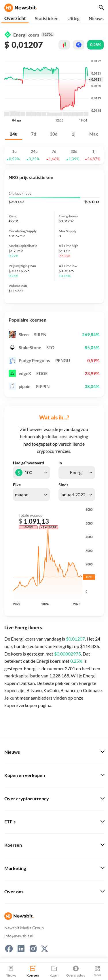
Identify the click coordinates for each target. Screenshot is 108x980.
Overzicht (15, 18)
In (60, 463)
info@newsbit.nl (19, 936)
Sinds (63, 485)
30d (54, 134)
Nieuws (96, 18)
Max (94, 134)
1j (74, 134)
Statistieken (47, 18)
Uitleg (73, 18)
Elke (17, 485)
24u (14, 134)
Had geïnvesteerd (29, 463)
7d (34, 134)
